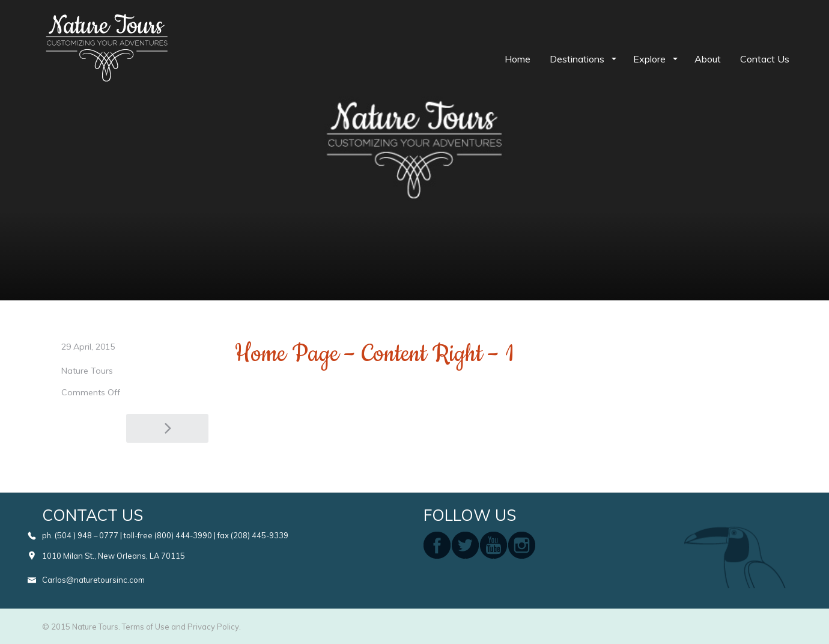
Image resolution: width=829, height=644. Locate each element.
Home (518, 59)
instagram (522, 545)
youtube (493, 545)
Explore (651, 59)
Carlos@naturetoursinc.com (93, 580)
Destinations (578, 59)
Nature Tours (87, 371)
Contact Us (765, 59)
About (708, 59)
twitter (465, 545)
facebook (437, 545)
